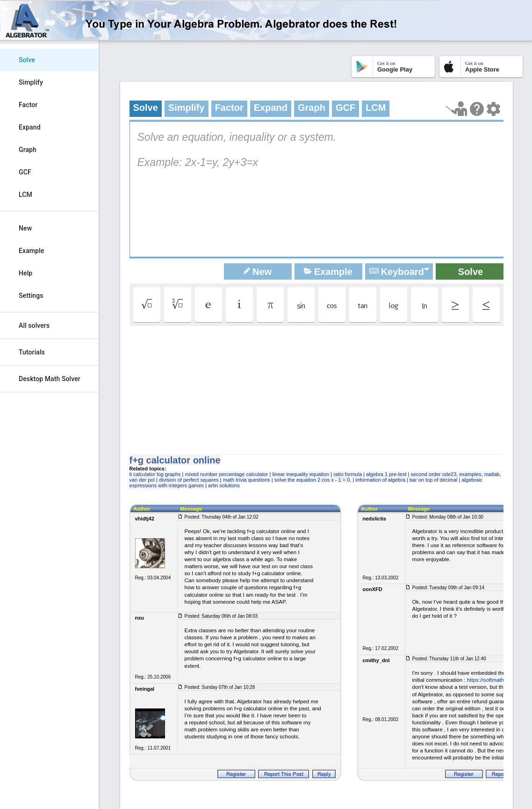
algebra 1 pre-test (386, 474)
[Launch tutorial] (457, 109)
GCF (25, 172)
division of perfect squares (189, 480)
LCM (25, 195)
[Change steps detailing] (493, 109)
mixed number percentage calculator (227, 474)
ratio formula (348, 474)
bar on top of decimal (434, 480)
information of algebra (380, 480)
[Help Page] (477, 109)
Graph (28, 150)
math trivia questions (247, 480)
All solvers (34, 325)
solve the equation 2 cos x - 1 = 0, (313, 480)
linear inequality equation (301, 474)
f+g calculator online (175, 460)
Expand (30, 127)
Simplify (31, 82)
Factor (28, 105)
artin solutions (224, 485)
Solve (27, 60)
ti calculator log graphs (155, 474)
